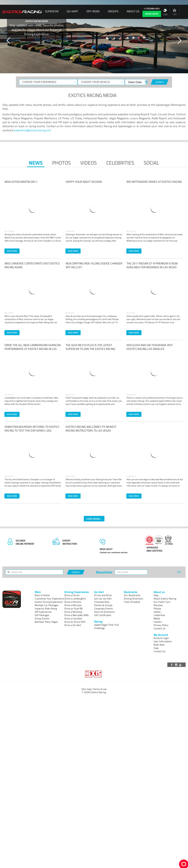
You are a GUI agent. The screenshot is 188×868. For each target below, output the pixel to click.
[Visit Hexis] (94, 674)
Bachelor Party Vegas (46, 622)
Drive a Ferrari (72, 595)
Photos (61, 163)
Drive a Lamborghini (75, 599)
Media (157, 618)
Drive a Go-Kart (73, 625)
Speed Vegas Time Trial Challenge (106, 626)
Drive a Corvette (73, 618)
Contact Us (159, 628)
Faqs (156, 595)
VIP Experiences (43, 612)
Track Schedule (132, 602)
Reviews (158, 605)
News (36, 163)
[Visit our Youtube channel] (181, 665)
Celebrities (120, 163)
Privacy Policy (161, 625)
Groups (113, 11)
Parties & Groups (103, 605)
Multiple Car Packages (47, 605)
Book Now (159, 645)
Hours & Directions (104, 612)
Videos (88, 163)
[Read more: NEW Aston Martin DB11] (33, 208)
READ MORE (12, 251)
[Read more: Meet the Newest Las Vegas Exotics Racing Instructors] (94, 453)
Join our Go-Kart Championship (103, 600)
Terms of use (100, 689)
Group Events (42, 618)
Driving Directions (133, 599)
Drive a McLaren (73, 605)
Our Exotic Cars (162, 602)
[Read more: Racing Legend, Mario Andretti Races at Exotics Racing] (155, 453)
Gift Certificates (103, 615)
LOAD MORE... (94, 519)
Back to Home (42, 595)
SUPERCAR (52, 11)
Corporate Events (103, 608)
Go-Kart (72, 11)
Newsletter (104, 572)
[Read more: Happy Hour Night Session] (94, 208)
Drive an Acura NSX (75, 622)
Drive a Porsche (73, 602)
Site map (86, 689)
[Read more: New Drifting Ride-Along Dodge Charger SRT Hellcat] (94, 290)
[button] (9, 41)
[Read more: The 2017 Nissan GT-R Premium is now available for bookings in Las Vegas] (155, 290)
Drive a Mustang (73, 612)
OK (179, 572)
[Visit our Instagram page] (176, 665)
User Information (163, 641)
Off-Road (93, 11)
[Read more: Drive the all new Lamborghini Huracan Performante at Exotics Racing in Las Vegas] (33, 372)
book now (152, 14)
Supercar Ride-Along (46, 608)
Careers (158, 622)
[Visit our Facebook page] (172, 665)
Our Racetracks (132, 595)
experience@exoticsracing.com (33, 130)
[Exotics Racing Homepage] (22, 12)
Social (151, 163)
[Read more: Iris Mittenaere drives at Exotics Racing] (155, 208)
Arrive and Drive (103, 595)
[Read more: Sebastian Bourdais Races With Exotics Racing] (33, 453)
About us (133, 11)
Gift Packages (42, 615)
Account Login (161, 638)
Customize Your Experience (49, 599)
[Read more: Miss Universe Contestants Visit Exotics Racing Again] (33, 290)
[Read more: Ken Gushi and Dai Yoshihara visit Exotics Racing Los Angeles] (155, 372)
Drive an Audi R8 (73, 608)
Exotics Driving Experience (49, 602)
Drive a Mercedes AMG (76, 615)
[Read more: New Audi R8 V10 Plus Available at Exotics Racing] (94, 372)
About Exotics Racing (165, 599)
